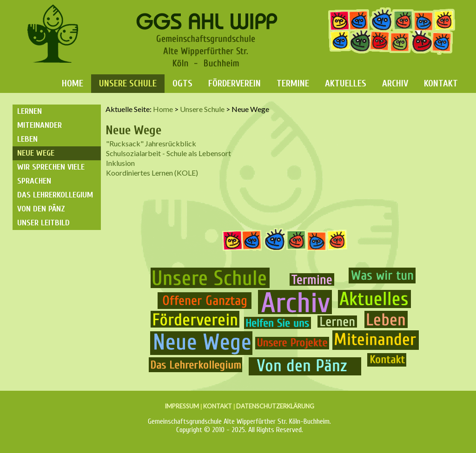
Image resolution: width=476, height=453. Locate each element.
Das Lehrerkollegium (55, 195)
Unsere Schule (128, 83)
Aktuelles (346, 83)
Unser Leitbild (43, 223)
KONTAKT (218, 406)
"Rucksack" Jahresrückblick (151, 143)
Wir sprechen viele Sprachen (51, 174)
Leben (27, 139)
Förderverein (235, 83)
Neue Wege (36, 153)
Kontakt (441, 83)
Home (73, 83)
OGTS (182, 83)
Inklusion (120, 163)
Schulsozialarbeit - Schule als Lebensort (169, 153)
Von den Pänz (41, 209)
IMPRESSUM (182, 406)
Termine (293, 83)
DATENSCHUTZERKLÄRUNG (275, 406)
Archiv (395, 83)
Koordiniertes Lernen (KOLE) (152, 173)
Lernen (30, 111)
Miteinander (40, 125)
